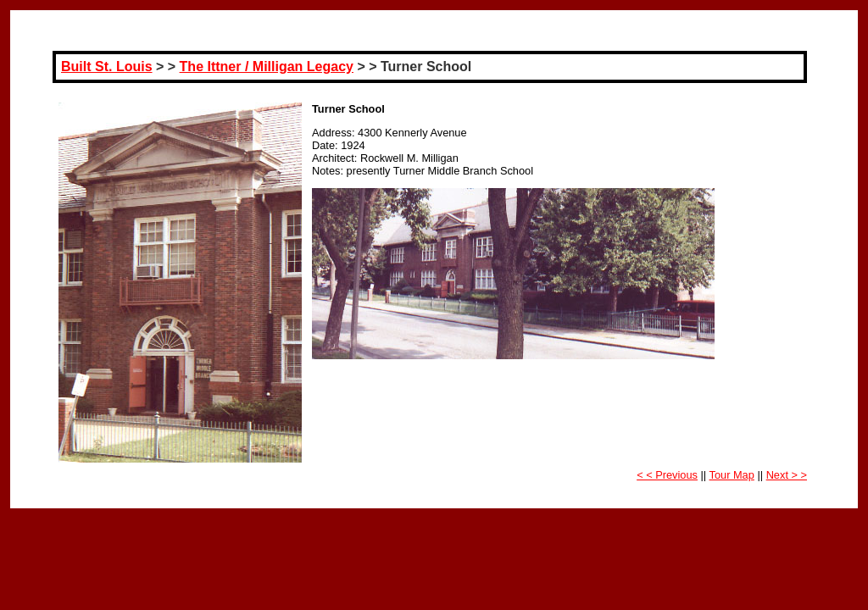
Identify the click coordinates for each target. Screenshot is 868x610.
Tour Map (732, 475)
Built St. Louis (107, 67)
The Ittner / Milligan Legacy (267, 67)
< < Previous (667, 475)
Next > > (787, 475)
